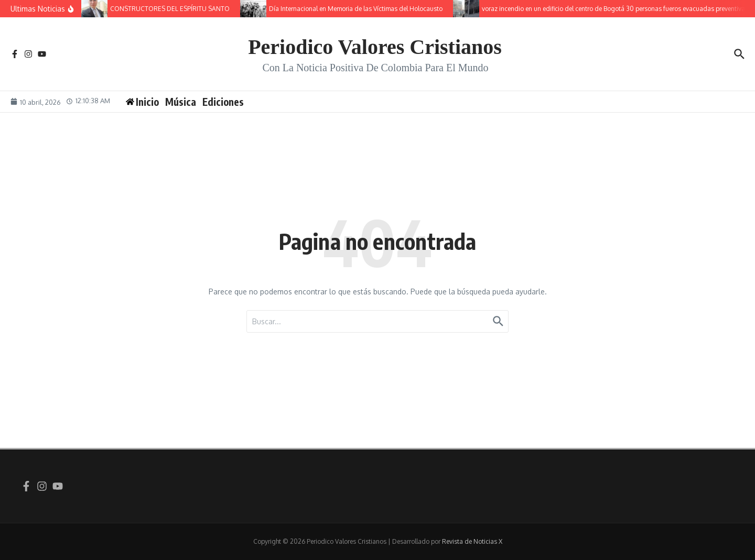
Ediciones (223, 102)
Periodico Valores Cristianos (375, 47)
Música (181, 102)
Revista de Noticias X (472, 541)
